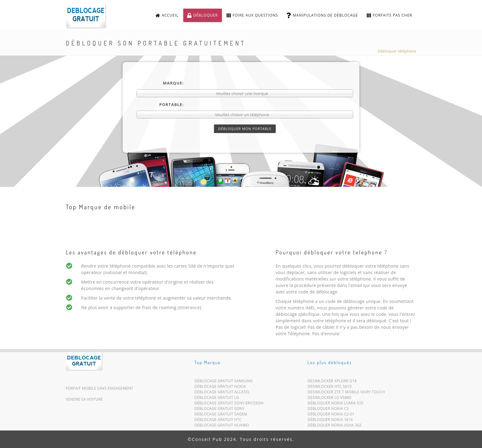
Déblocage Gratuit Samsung (223, 382)
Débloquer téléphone (397, 51)
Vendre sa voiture (84, 399)
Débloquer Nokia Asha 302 (335, 426)
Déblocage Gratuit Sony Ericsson (229, 404)
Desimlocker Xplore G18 (332, 382)
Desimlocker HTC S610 (330, 388)
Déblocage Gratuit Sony (219, 410)
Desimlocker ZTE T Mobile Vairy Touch (346, 393)
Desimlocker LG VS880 (330, 399)
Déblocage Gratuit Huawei (222, 426)
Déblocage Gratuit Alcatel (222, 393)
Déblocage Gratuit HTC (218, 421)
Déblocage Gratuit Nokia (220, 388)
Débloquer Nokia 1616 (330, 421)
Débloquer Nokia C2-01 (331, 415)
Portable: (172, 104)
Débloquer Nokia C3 (328, 410)
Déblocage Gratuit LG (217, 399)
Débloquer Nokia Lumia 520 (336, 404)
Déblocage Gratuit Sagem (221, 415)
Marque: (173, 83)
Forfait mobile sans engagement (100, 388)
